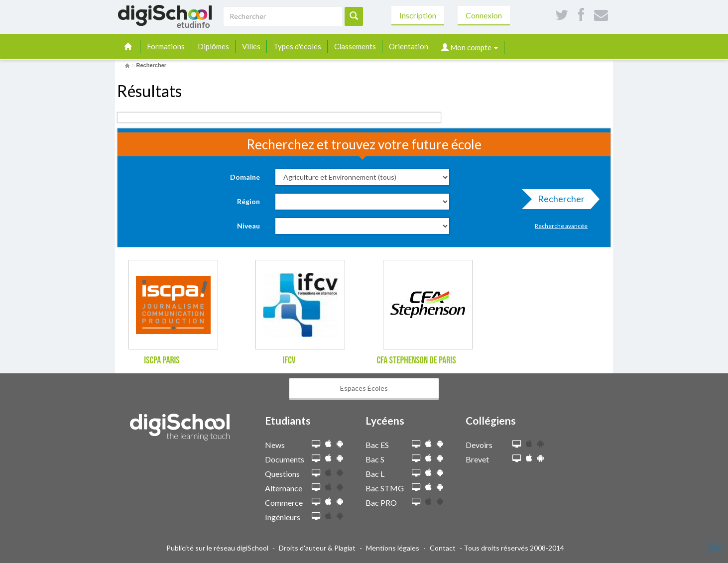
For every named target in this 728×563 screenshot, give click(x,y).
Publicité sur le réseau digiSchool (217, 548)
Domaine (245, 177)
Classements (355, 46)
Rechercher (558, 201)
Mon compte (470, 47)
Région (248, 201)
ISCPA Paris (162, 360)
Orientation (409, 46)
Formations (166, 46)
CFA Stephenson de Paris (416, 360)
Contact (443, 548)
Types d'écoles (297, 46)
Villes (251, 46)
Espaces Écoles (364, 388)
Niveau (248, 226)
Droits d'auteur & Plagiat (317, 548)
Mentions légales (393, 548)
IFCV (289, 360)
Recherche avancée (561, 226)
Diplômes (213, 46)
